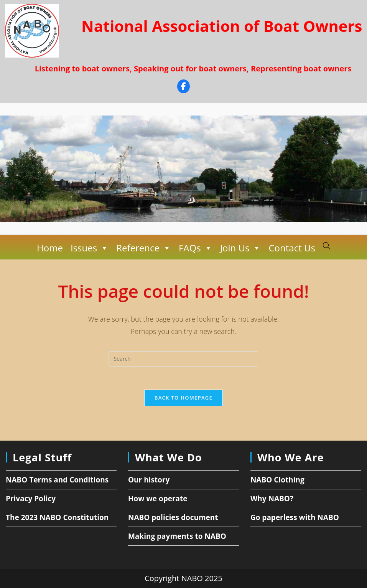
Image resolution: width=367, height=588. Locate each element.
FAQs (196, 248)
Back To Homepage (183, 398)
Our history (149, 480)
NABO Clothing (277, 480)
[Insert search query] (183, 359)
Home (50, 248)
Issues (90, 248)
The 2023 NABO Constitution (57, 517)
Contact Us (292, 248)
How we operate (158, 499)
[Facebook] (183, 87)
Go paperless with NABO (295, 517)
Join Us (241, 248)
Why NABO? (272, 499)
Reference (144, 248)
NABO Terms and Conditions (57, 480)
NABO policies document (173, 517)
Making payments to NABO (177, 536)
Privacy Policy (31, 499)
